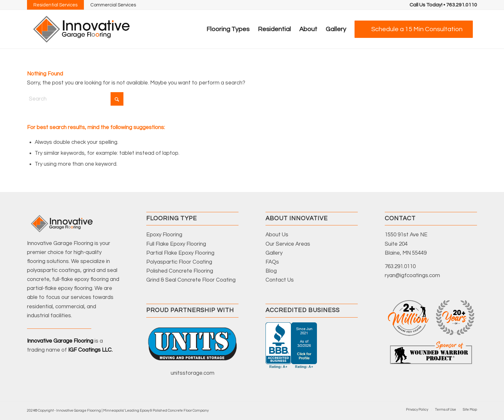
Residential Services (55, 5)
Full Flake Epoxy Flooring (176, 244)
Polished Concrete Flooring (180, 271)
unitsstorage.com (193, 373)
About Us (277, 235)
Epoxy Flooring (164, 235)
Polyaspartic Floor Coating (179, 262)
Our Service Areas (288, 244)
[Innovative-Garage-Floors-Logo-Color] (81, 29)
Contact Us (280, 280)
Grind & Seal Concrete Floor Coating (191, 280)
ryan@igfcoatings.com (412, 276)
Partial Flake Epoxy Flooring (180, 253)
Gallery (274, 253)
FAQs (272, 262)
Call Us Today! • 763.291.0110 (443, 5)
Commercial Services (113, 5)
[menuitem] (443, 5)
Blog (271, 271)
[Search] (75, 99)
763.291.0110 (400, 267)
